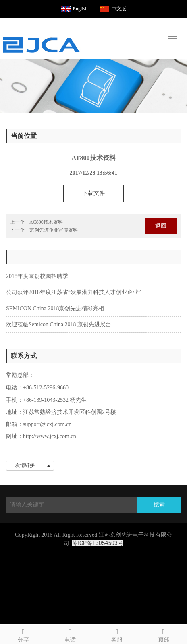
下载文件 (93, 193)
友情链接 (25, 465)
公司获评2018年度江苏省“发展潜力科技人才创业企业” (73, 292)
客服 (117, 634)
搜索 (159, 505)
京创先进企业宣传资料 (54, 230)
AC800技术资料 (46, 222)
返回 (161, 226)
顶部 (164, 634)
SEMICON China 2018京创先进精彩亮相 (55, 308)
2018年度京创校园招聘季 (37, 276)
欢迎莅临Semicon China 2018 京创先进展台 (59, 324)
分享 (23, 634)
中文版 (119, 9)
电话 (70, 634)
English (80, 9)
